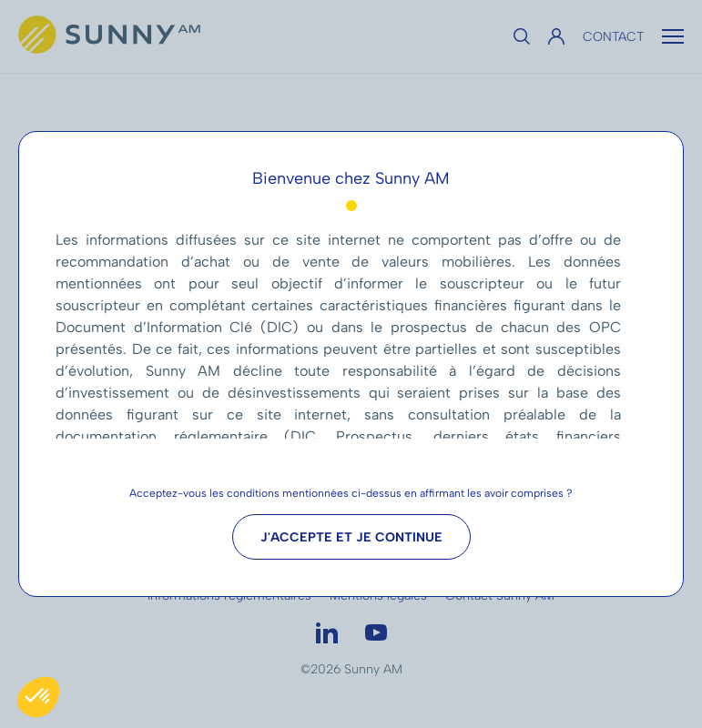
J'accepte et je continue (351, 537)
